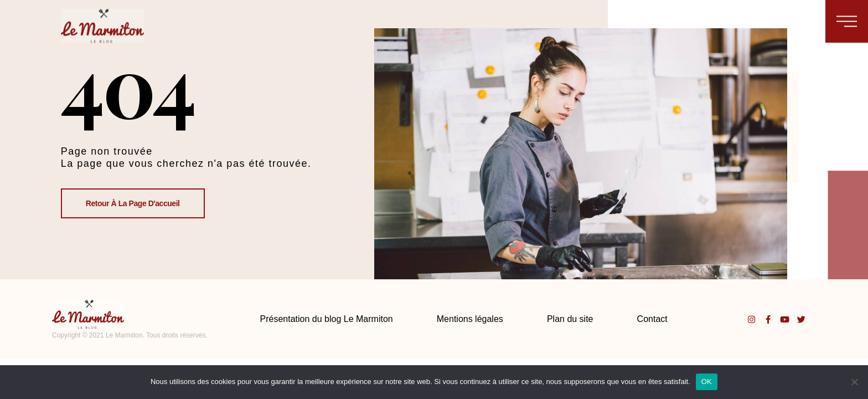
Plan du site (570, 319)
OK (707, 382)
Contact (652, 319)
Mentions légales (470, 319)
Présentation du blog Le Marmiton (327, 319)
